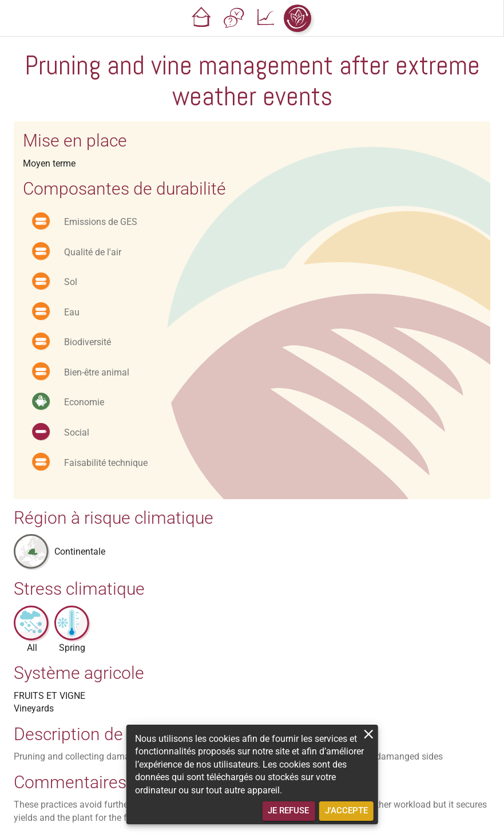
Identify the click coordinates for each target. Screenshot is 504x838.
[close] (369, 734)
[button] (201, 18)
